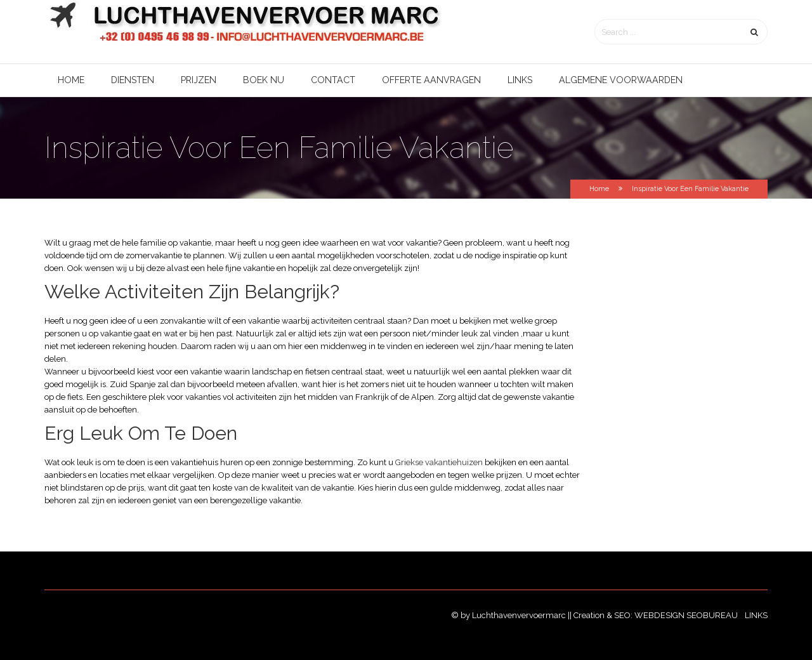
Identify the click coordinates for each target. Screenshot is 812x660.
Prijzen (199, 80)
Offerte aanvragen (431, 80)
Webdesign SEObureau (687, 615)
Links (520, 80)
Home (71, 80)
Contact (333, 80)
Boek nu (264, 80)
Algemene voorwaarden (621, 80)
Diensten (133, 80)
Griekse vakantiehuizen (439, 462)
